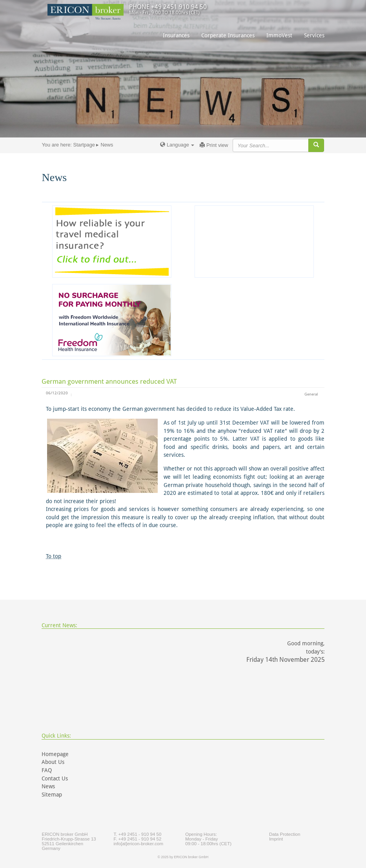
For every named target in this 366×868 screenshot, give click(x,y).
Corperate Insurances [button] (228, 35)
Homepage (55, 754)
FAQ (47, 770)
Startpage (84, 145)
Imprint (276, 839)
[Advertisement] (254, 242)
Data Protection (285, 834)
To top (54, 556)
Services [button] (314, 35)
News (48, 786)
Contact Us (55, 778)
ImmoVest (279, 35)
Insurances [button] (176, 35)
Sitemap (52, 795)
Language (177, 145)
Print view (214, 145)
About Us (53, 762)
